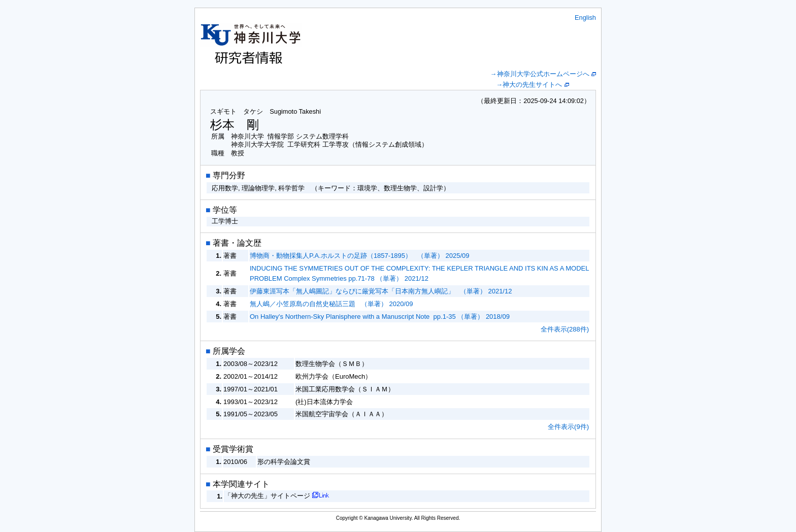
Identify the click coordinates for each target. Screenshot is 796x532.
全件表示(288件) (565, 329)
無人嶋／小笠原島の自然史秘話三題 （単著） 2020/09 (331, 304)
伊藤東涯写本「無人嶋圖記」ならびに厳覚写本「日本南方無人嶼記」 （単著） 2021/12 (381, 291)
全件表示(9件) (568, 427)
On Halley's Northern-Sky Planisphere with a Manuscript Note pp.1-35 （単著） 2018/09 (380, 317)
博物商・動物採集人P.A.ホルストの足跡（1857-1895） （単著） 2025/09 (360, 256)
